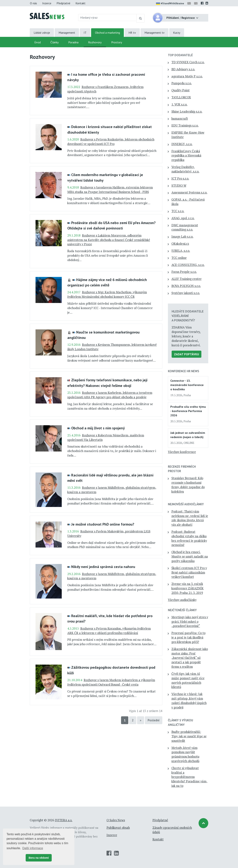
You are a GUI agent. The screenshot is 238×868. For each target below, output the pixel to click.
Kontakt (81, 3)
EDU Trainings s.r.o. (185, 125)
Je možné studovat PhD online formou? (103, 524)
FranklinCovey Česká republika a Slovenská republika (186, 156)
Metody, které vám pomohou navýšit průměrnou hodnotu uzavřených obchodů (185, 754)
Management (67, 33)
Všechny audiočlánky (182, 600)
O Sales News (116, 820)
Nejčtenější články (182, 610)
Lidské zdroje (42, 33)
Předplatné (63, 3)
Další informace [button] (33, 848)
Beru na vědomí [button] (39, 858)
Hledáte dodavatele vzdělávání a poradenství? (188, 316)
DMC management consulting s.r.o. (185, 227)
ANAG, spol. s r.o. (183, 218)
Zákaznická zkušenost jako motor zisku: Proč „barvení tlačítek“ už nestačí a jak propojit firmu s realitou (190, 658)
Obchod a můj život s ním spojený (98, 428)
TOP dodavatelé (180, 55)
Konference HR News (184, 371)
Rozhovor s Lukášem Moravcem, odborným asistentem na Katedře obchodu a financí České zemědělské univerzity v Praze (109, 240)
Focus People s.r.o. (184, 272)
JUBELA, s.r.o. (181, 251)
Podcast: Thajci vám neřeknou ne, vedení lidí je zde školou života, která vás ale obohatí (190, 518)
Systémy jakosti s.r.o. (186, 293)
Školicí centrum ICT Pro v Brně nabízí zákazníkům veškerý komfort (189, 572)
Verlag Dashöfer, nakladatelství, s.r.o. (185, 169)
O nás (33, 3)
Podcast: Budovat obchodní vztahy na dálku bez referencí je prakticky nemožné (189, 538)
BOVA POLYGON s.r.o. (186, 286)
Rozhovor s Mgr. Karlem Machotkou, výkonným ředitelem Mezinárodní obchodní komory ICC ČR (107, 294)
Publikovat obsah (118, 828)
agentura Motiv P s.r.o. (187, 76)
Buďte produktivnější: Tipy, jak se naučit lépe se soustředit (189, 736)
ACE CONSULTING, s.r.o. (188, 265)
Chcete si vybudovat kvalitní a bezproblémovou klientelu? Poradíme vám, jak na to (189, 777)
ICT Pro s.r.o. (180, 178)
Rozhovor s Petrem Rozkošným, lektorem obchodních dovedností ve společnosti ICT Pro (111, 142)
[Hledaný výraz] (107, 17)
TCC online (179, 258)
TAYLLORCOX (181, 97)
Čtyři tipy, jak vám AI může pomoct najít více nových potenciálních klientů (188, 680)
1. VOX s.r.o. (179, 104)
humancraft (180, 119)
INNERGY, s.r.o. (182, 144)
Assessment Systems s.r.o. (189, 192)
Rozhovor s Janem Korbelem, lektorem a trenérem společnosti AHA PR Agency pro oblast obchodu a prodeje (110, 395)
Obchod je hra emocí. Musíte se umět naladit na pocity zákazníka (190, 556)
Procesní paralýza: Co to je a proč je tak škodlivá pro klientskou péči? (188, 637)
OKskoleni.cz (180, 244)
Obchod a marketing (107, 33)
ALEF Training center (186, 279)
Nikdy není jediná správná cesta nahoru (103, 567)
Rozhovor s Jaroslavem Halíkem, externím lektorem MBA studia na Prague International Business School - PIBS (110, 190)
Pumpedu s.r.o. (182, 83)
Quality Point (181, 90)
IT (85, 33)
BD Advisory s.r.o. (183, 69)
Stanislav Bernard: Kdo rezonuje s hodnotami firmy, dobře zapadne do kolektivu (188, 485)
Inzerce (47, 3)
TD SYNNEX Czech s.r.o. (188, 62)
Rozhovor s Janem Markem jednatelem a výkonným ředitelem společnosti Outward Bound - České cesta (111, 682)
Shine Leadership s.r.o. (187, 111)
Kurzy (177, 33)
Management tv (155, 33)
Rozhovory (95, 42)
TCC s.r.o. (178, 211)
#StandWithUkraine (170, 4)
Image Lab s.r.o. (182, 237)
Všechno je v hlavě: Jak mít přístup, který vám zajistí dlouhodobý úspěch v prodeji (189, 701)
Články (54, 42)
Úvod (37, 42)
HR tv (132, 33)
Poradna (73, 42)
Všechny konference (182, 452)
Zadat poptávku (186, 354)
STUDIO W (179, 186)
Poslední (154, 720)
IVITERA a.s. (64, 820)
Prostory (117, 42)
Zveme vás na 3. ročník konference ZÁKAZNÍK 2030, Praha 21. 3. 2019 (188, 588)
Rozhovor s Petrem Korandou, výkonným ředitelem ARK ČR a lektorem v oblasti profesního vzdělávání (109, 631)
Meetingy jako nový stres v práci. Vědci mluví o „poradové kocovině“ (190, 622)
